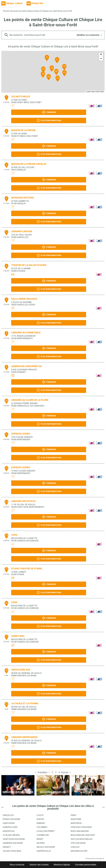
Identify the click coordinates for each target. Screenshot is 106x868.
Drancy (7, 847)
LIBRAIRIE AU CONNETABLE (26, 333)
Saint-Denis (9, 823)
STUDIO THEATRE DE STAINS (27, 569)
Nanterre (76, 819)
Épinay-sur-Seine (12, 819)
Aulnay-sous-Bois (12, 851)
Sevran (41, 843)
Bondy (40, 839)
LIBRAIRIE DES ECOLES (23, 501)
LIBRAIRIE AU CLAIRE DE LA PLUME (30, 400)
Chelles (75, 847)
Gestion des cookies (39, 865)
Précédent (43, 772)
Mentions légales (62, 865)
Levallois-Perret (46, 831)
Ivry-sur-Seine (78, 843)
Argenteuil (9, 831)
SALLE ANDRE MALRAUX (24, 299)
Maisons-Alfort (79, 851)
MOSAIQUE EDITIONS (22, 198)
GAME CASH (18, 636)
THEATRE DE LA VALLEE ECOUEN (29, 265)
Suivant (65, 772)
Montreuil (76, 823)
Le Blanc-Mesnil (11, 835)
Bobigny (41, 823)
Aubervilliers (10, 827)
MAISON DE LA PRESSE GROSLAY (29, 164)
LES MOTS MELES (21, 96)
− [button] (101, 59)
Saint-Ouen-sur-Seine (14, 839)
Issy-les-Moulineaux (82, 839)
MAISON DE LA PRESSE (23, 130)
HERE (102, 92)
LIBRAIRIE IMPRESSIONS (24, 737)
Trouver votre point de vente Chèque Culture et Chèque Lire (27, 11)
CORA (14, 535)
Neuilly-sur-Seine (46, 847)
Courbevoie (43, 835)
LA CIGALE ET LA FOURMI (25, 703)
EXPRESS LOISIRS (21, 434)
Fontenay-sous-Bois (81, 827)
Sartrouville (44, 851)
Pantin (40, 819)
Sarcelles (8, 815)
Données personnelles (86, 865)
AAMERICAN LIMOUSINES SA (26, 366)
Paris (73, 815)
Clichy (40, 815)
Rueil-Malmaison (80, 831)
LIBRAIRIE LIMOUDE (22, 231)
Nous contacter (17, 865)
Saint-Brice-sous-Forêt (63, 11)
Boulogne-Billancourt (83, 835)
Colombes (42, 827)
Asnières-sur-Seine (13, 843)
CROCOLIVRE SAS (21, 670)
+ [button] (101, 55)
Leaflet (88, 92)
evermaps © (100, 858)
